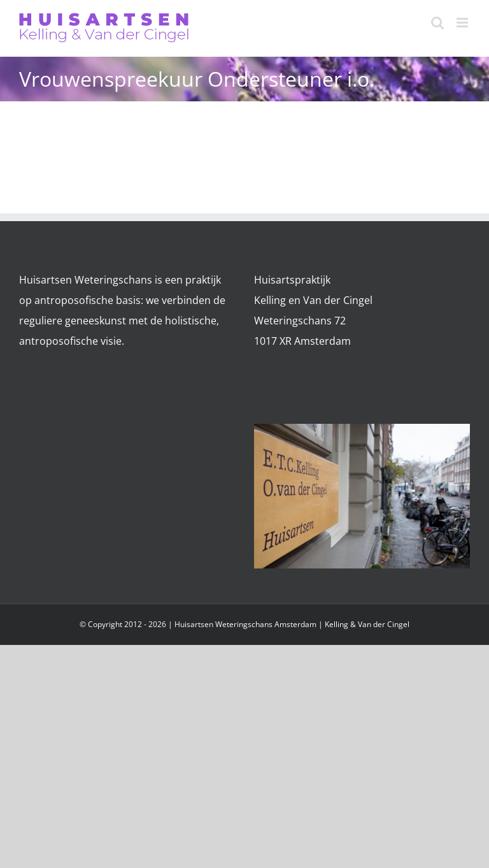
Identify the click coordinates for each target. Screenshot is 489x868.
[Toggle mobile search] (437, 23)
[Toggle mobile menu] (463, 23)
